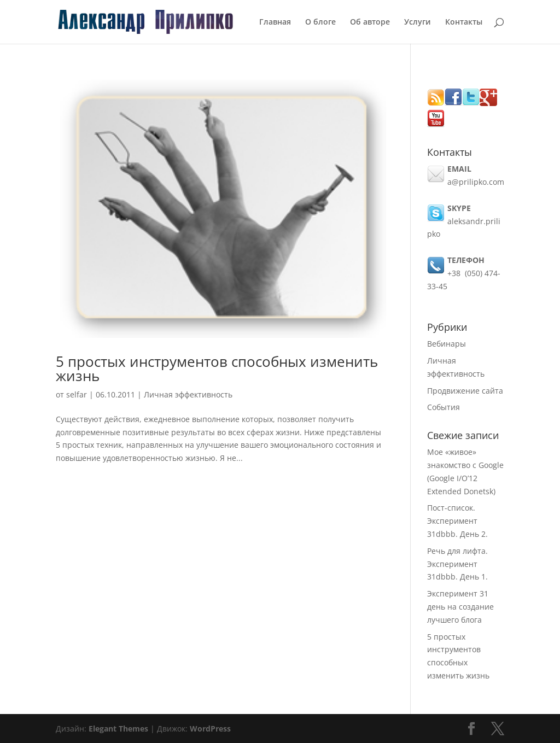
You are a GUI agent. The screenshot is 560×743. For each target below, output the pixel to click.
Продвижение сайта (465, 391)
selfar (77, 394)
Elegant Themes (118, 729)
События (444, 407)
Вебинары (447, 344)
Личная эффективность (188, 394)
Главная (275, 22)
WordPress (210, 729)
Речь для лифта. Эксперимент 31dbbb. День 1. (457, 564)
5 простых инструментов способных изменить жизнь (217, 368)
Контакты (464, 22)
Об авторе (370, 22)
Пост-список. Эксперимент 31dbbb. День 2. (457, 521)
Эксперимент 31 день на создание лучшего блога (460, 607)
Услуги (418, 22)
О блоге (320, 22)
